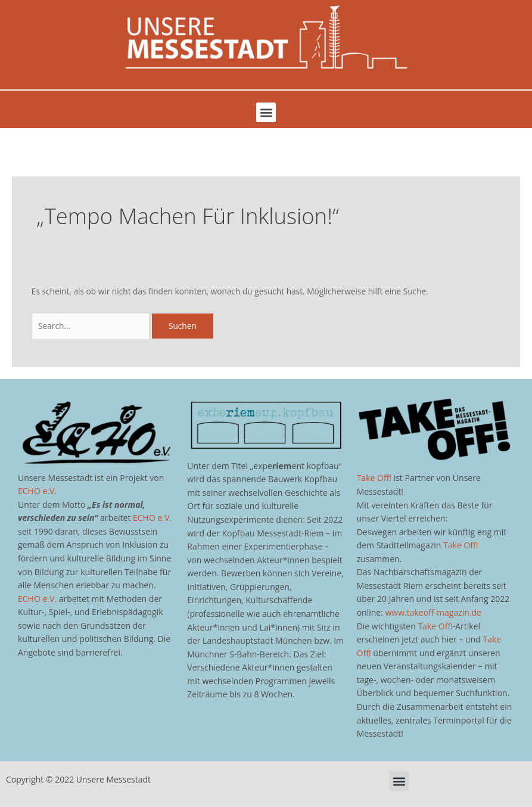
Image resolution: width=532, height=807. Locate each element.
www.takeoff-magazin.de (433, 612)
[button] (266, 112)
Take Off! (374, 478)
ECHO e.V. (37, 491)
